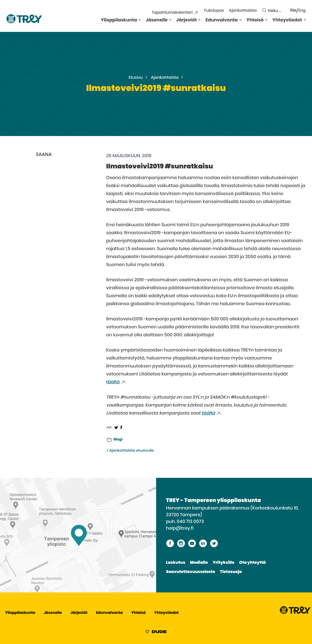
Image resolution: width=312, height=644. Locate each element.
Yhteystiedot (287, 20)
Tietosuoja (231, 572)
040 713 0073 (190, 522)
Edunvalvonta (222, 20)
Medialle (199, 563)
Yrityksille (224, 563)
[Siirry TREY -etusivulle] (295, 613)
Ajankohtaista (243, 11)
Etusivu (136, 78)
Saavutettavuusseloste (191, 572)
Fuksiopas (214, 11)
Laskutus (176, 563)
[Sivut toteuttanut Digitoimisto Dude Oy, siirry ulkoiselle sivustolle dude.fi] (156, 633)
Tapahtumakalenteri (172, 13)
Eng (302, 11)
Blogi (118, 439)
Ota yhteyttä (253, 563)
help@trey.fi (180, 528)
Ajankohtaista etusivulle (130, 451)
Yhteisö (255, 20)
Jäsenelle (157, 20)
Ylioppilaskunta (119, 20)
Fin (293, 11)
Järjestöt (187, 20)
